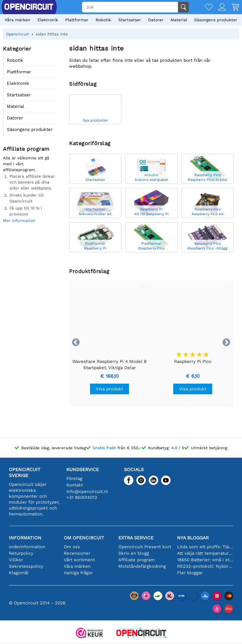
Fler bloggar (190, 573)
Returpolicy (21, 553)
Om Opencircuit (84, 538)
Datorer (156, 20)
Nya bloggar (193, 538)
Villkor (16, 560)
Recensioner (77, 553)
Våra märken (18, 20)
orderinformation (27, 547)
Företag (74, 478)
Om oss (72, 547)
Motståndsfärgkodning (142, 566)
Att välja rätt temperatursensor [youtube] (205, 553)
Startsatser (130, 20)
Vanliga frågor (78, 573)
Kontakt (75, 485)
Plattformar (77, 20)
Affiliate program (136, 560)
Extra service (136, 538)
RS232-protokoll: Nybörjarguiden (205, 566)
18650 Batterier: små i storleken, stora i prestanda (205, 560)
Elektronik (48, 20)
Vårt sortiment (79, 560)
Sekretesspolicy (26, 566)
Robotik (103, 20)
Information (25, 538)
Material (179, 20)
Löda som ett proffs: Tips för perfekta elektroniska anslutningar (205, 547)
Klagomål (19, 573)
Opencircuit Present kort (145, 547)
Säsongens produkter (216, 20)
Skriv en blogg (134, 553)
